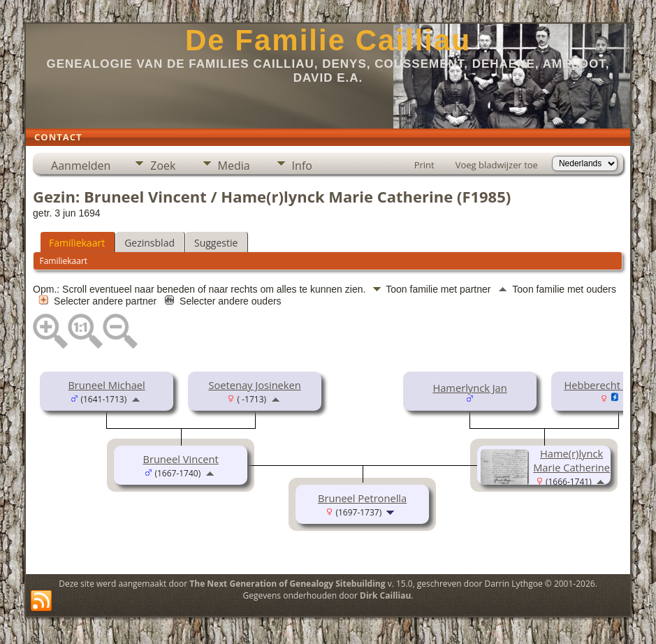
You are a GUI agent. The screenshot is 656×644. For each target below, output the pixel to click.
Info (302, 166)
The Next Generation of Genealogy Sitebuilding (287, 584)
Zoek (163, 166)
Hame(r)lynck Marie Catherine (571, 460)
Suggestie (216, 243)
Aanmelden (81, 166)
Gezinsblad (150, 243)
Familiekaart (77, 243)
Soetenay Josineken (254, 385)
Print (424, 165)
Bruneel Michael (106, 385)
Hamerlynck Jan (469, 388)
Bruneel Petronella (362, 498)
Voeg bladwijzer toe (497, 165)
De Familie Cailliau (328, 40)
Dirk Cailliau (385, 595)
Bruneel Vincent (180, 459)
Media (234, 166)
